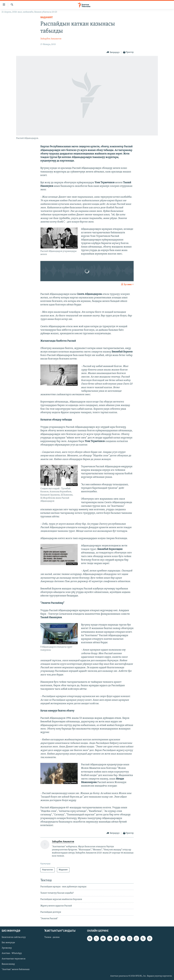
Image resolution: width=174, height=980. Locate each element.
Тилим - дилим (52, 937)
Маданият (47, 17)
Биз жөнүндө (8, 943)
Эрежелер (7, 948)
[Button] (113, 52)
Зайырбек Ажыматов (51, 39)
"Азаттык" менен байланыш (16, 969)
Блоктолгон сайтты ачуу (14, 937)
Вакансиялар (8, 964)
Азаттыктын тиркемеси (14, 959)
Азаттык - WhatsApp (12, 953)
